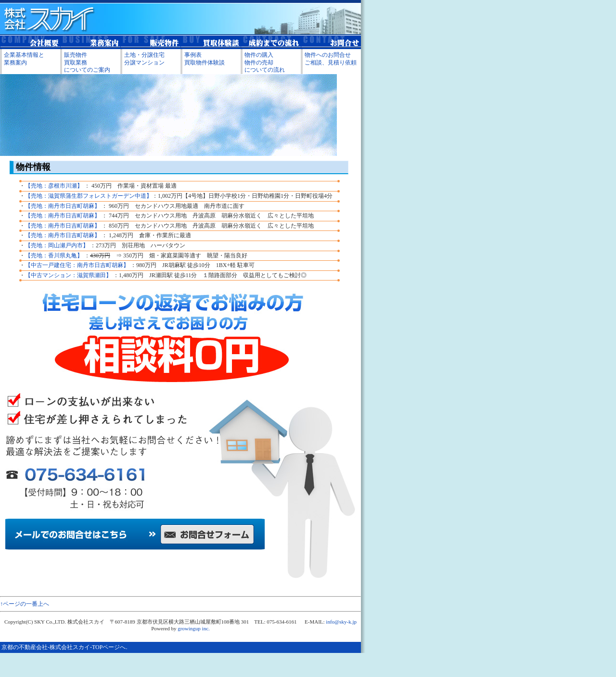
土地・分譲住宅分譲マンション (144, 59)
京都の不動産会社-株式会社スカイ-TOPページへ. (64, 647)
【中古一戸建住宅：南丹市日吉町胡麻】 (77, 265)
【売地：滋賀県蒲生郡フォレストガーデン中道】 (89, 196)
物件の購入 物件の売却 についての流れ (265, 62)
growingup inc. (194, 628)
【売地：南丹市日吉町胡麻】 (63, 206)
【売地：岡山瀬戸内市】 (57, 245)
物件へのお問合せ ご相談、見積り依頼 (331, 59)
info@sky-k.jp (341, 622)
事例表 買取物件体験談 (205, 59)
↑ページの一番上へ (25, 604)
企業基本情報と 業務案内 (24, 59)
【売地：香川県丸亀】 (54, 255)
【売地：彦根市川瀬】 (54, 186)
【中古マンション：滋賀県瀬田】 (68, 275)
